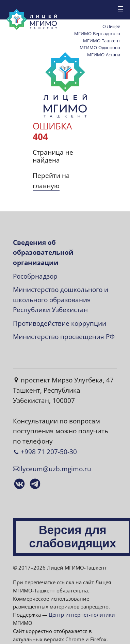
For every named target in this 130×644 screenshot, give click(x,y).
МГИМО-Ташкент (102, 41)
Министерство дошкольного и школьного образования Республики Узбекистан (61, 300)
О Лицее (111, 26)
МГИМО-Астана (104, 55)
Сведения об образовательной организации (43, 253)
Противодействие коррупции (60, 323)
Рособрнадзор (35, 276)
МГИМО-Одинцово (100, 47)
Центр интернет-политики (82, 615)
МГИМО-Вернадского (97, 33)
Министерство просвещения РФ (64, 337)
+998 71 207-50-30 (49, 452)
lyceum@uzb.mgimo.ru (56, 469)
